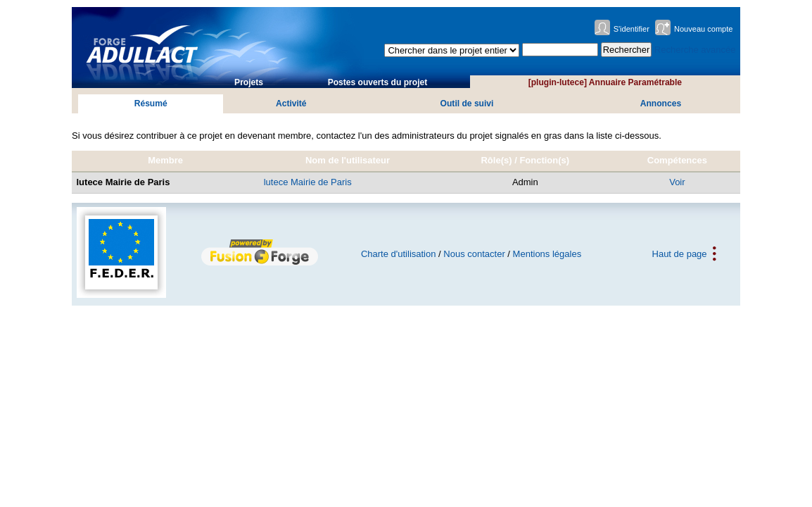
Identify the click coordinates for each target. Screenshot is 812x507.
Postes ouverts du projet (378, 82)
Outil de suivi (467, 104)
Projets (249, 82)
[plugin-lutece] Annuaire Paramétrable (605, 82)
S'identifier (632, 29)
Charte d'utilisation (399, 254)
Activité (291, 104)
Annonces (661, 104)
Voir (677, 182)
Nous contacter (474, 254)
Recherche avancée (695, 50)
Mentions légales (547, 254)
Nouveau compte (704, 29)
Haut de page (680, 254)
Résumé (151, 104)
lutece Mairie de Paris (308, 182)
